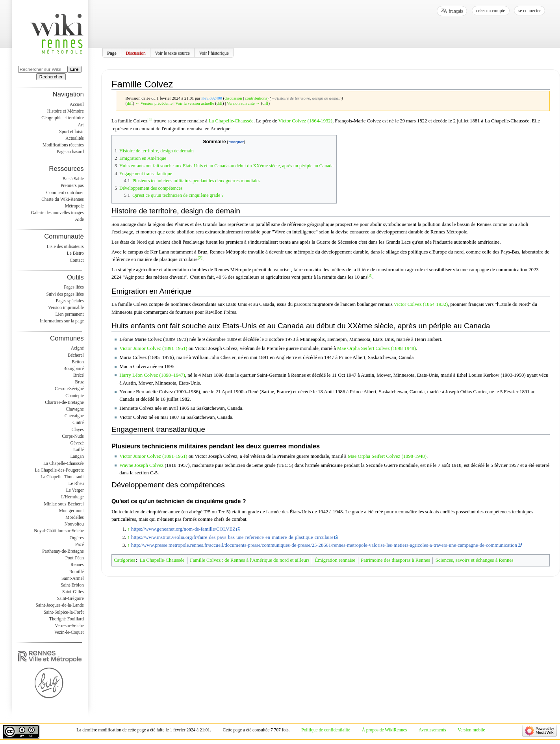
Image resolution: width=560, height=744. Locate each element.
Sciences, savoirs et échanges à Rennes (475, 560)
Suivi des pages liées (65, 294)
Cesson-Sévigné (69, 389)
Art (81, 125)
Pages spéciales (70, 301)
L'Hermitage (72, 497)
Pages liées (74, 287)
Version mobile (471, 730)
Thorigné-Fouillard (67, 619)
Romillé (77, 572)
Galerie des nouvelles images (57, 213)
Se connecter (529, 11)
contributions (256, 98)
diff (130, 103)
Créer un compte (491, 11)
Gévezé (77, 443)
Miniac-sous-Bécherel (64, 504)
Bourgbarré (74, 368)
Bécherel (76, 355)
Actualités (74, 138)
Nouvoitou (74, 524)
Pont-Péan (75, 558)
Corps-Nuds (73, 436)
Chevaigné (74, 416)
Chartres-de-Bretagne (64, 402)
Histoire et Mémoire (66, 111)
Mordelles (74, 517)
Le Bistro (75, 253)
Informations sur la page (62, 321)
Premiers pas (72, 185)
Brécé (79, 375)
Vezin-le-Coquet (69, 632)
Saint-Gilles (73, 592)
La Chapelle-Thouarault (62, 477)
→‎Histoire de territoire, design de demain (306, 98)
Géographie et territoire (62, 118)
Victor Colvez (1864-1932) (305, 121)
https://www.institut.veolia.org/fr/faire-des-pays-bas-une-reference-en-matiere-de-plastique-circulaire (232, 537)
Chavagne (75, 409)
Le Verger (75, 490)
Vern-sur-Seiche (69, 626)
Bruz (79, 382)
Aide (79, 219)
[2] (200, 258)
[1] (150, 119)
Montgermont (71, 511)
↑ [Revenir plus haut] (129, 529)
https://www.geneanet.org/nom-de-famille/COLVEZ (183, 529)
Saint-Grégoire (70, 598)
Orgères (77, 538)
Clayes (78, 429)
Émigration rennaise (335, 560)
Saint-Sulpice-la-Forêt (64, 612)
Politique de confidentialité (326, 730)
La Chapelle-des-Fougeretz (59, 470)
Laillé (79, 450)
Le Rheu (76, 483)
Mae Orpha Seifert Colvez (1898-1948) (376, 348)
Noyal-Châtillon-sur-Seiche (59, 531)
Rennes (77, 564)
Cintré (78, 422)
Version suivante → (243, 103)
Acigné (77, 348)
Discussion (135, 53)
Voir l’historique (214, 53)
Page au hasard (70, 152)
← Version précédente (154, 103)
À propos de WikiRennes (385, 730)
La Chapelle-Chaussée (231, 121)
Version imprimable (66, 307)
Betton (78, 362)
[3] (370, 275)
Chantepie (74, 396)
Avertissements (432, 730)
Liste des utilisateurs (65, 246)
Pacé (80, 544)
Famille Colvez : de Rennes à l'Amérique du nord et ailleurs (250, 560)
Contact (77, 260)
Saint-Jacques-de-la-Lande (60, 605)
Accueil (77, 104)
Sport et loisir (71, 131)
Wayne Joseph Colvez (141, 465)
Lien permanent (70, 314)
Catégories (124, 560)
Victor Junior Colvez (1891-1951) (153, 348)
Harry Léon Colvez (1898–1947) (152, 375)
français (456, 11)
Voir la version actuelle (195, 103)
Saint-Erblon (72, 585)
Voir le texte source (172, 53)
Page (112, 53)
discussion (233, 98)
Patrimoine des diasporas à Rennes (395, 560)
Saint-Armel (73, 578)
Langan (77, 456)
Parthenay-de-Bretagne (63, 551)
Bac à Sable (73, 179)
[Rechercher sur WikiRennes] (43, 69)
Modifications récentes (63, 145)
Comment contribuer (65, 192)
